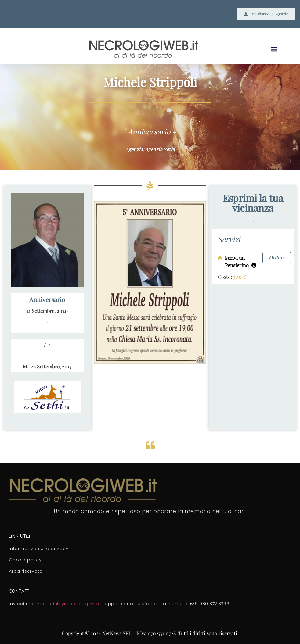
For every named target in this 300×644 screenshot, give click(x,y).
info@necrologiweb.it (78, 605)
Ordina (277, 258)
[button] (274, 50)
